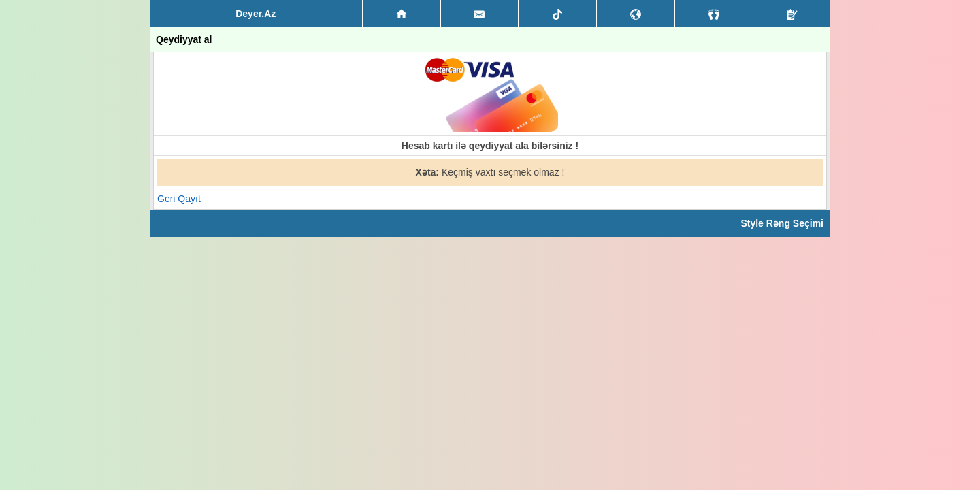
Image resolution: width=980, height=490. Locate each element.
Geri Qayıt (179, 199)
